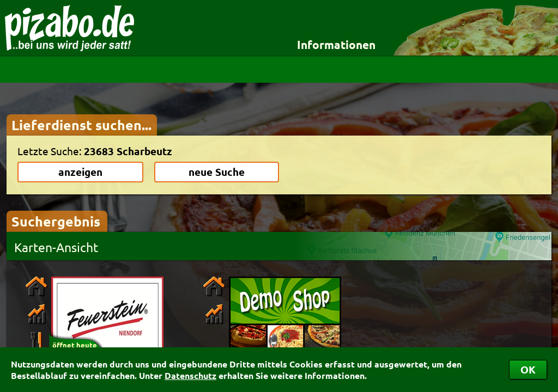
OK (528, 369)
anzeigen (80, 172)
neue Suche (217, 172)
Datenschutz (190, 375)
